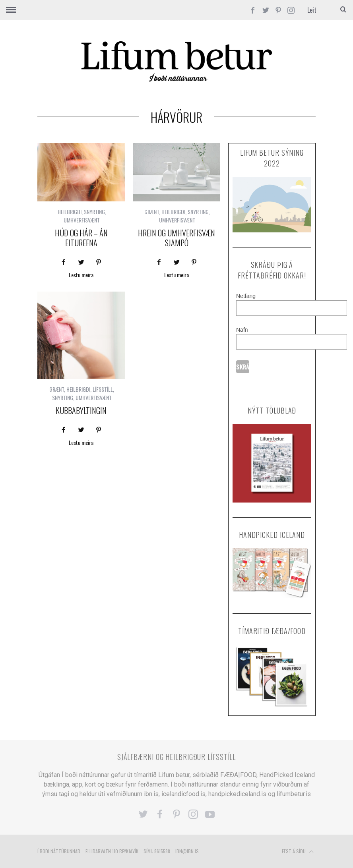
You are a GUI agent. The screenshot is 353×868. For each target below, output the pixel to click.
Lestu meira (81, 275)
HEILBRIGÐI (70, 212)
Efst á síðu (298, 852)
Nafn (242, 330)
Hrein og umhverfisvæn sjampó (176, 238)
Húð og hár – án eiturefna (81, 238)
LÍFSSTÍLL (103, 389)
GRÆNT (152, 212)
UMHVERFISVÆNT (82, 220)
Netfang (246, 296)
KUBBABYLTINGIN (81, 410)
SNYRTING (94, 212)
